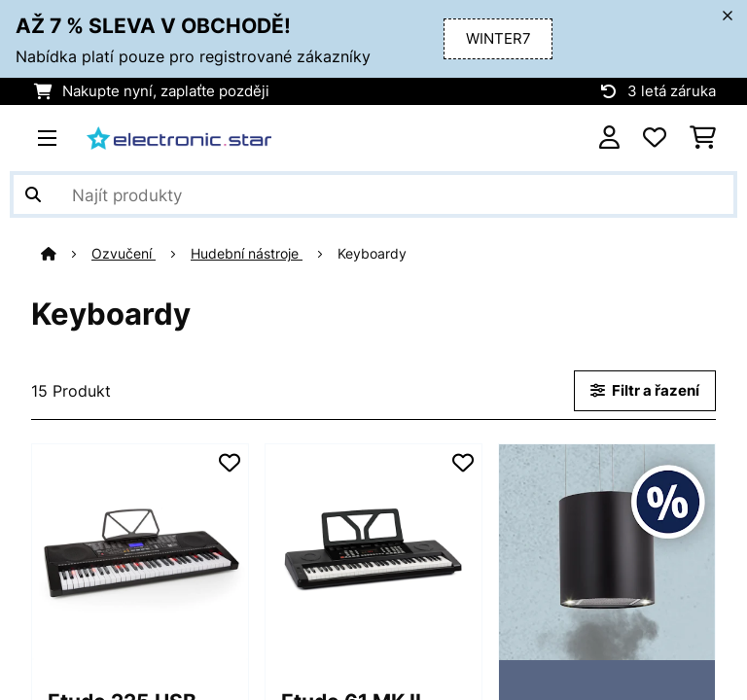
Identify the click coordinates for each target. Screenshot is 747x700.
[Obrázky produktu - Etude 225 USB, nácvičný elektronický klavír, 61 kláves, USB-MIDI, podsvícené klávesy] (140, 552)
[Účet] (609, 138)
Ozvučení (124, 254)
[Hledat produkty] (373, 194)
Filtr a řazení (645, 391)
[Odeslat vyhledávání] (33, 194)
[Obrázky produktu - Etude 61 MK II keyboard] (373, 552)
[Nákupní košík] (703, 138)
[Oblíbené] (655, 138)
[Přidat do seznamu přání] (230, 463)
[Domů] (66, 254)
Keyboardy (374, 254)
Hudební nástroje (247, 254)
